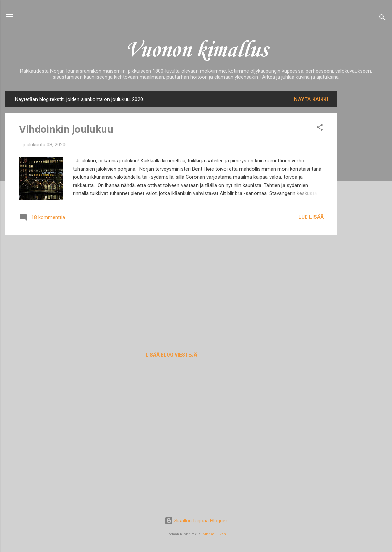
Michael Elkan (214, 534)
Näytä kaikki (311, 99)
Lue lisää (311, 217)
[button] (320, 128)
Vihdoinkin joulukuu (66, 129)
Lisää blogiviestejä (171, 355)
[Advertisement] (365, 193)
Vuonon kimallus (196, 50)
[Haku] (382, 19)
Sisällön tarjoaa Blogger (196, 521)
